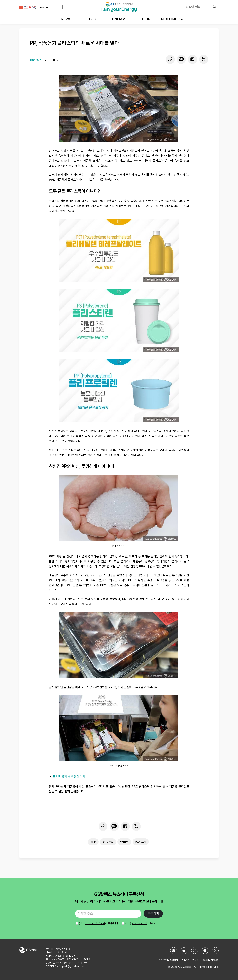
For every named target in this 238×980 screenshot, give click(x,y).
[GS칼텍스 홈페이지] (174, 951)
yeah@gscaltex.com (73, 966)
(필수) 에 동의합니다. (143, 923)
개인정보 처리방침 (210, 960)
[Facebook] (205, 951)
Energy (119, 19)
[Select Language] (50, 7)
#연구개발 (108, 842)
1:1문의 (84, 963)
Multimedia (172, 19)
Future (145, 19)
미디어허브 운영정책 (168, 960)
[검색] (214, 7)
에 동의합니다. (99, 923)
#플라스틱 (141, 842)
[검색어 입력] (202, 7)
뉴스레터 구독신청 (190, 960)
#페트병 (124, 842)
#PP (93, 842)
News (66, 19)
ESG (93, 19)
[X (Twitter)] (215, 951)
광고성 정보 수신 (139, 923)
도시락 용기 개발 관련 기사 (69, 777)
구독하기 (153, 914)
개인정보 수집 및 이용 (95, 923)
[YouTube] (184, 951)
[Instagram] (195, 950)
